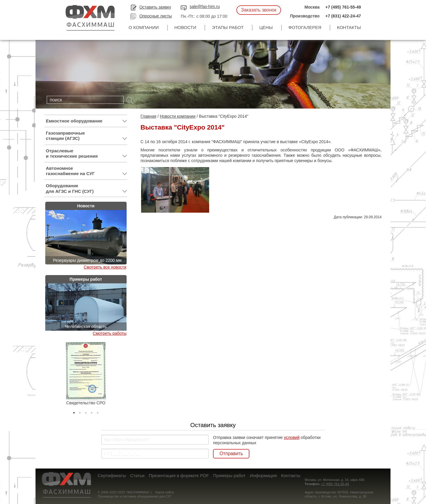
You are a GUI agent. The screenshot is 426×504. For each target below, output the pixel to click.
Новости (185, 27)
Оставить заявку (155, 7)
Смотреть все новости (105, 267)
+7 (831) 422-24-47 (343, 16)
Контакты (349, 27)
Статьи (137, 475)
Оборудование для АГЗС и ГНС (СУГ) (87, 188)
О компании (144, 27)
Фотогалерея (305, 27)
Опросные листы (156, 16)
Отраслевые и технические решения (87, 154)
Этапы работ (228, 27)
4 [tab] (92, 411)
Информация (263, 475)
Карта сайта (165, 492)
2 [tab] (80, 411)
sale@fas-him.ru (205, 7)
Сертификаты (112, 475)
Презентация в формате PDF (179, 475)
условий (292, 437)
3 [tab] (86, 411)
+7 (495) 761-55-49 (343, 7)
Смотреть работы (110, 333)
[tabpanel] (86, 374)
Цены (266, 27)
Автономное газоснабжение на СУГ (87, 171)
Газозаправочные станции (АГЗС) (87, 136)
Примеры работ (229, 475)
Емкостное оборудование (87, 121)
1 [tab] (74, 411)
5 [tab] (98, 411)
